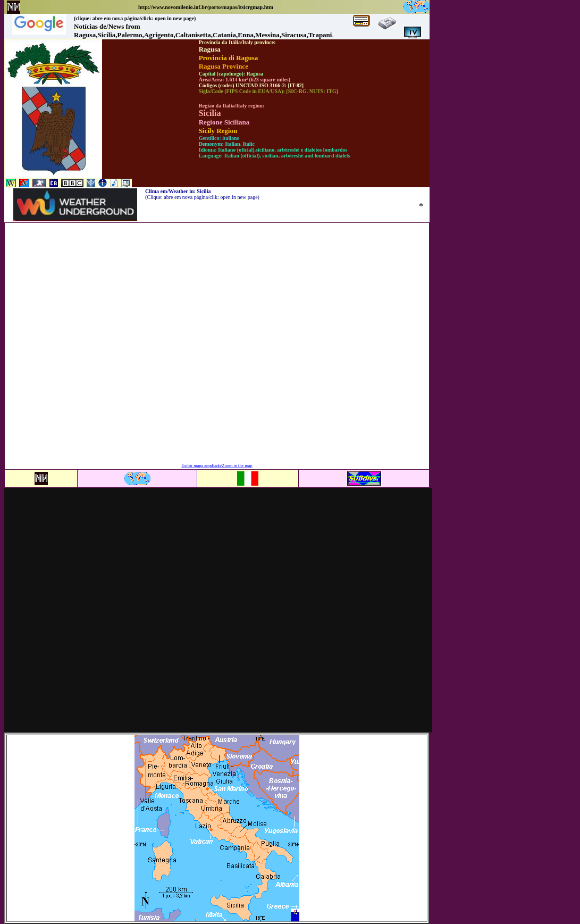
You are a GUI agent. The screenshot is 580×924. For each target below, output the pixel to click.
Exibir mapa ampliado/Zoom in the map (217, 466)
